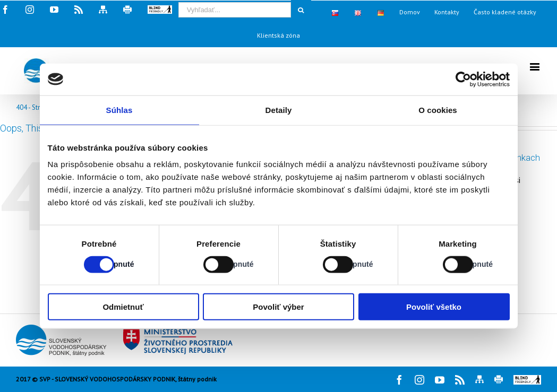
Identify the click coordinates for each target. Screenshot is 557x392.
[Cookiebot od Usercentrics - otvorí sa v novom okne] (463, 79)
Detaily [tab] (279, 110)
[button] (527, 380)
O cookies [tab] (438, 110)
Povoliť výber (278, 307)
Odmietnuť (123, 307)
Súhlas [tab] (119, 110)
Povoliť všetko (434, 307)
